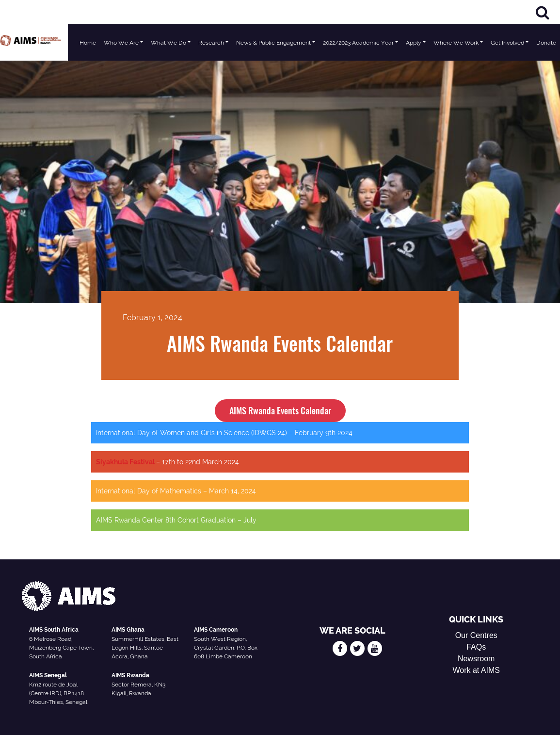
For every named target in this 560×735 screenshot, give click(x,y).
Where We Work (456, 43)
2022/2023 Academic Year (358, 43)
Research (211, 43)
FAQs (476, 647)
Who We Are (121, 43)
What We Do (168, 43)
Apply (414, 43)
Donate (546, 43)
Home (88, 43)
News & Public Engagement (273, 43)
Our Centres (476, 635)
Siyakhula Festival (126, 462)
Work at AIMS (476, 670)
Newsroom (476, 659)
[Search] (543, 12)
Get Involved (507, 43)
